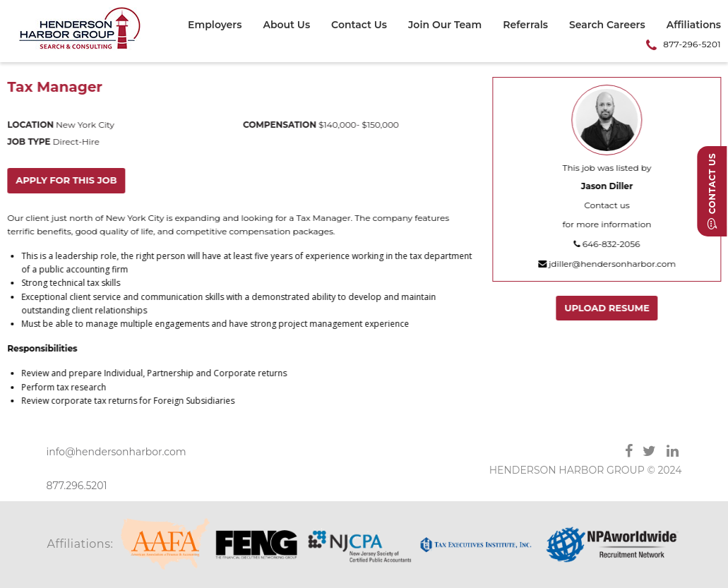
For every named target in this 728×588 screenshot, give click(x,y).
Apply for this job (67, 180)
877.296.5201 (77, 486)
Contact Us (359, 25)
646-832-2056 (607, 244)
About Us (286, 25)
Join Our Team (445, 25)
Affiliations (694, 25)
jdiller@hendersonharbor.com (608, 264)
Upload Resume (608, 308)
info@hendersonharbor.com (117, 452)
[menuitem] (220, 27)
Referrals (525, 25)
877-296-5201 (692, 44)
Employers (215, 25)
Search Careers (607, 25)
